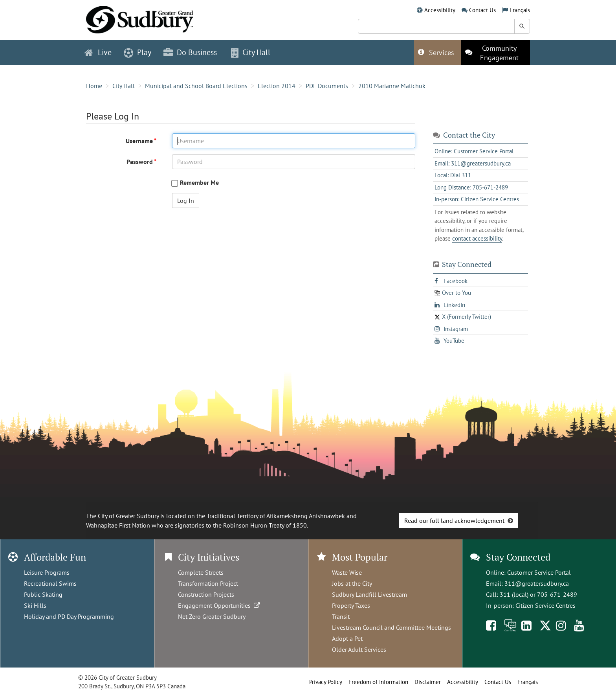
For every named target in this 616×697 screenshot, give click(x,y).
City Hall (124, 86)
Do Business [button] (190, 52)
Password (140, 162)
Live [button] (98, 52)
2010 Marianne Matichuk (392, 86)
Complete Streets (201, 572)
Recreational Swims (50, 583)
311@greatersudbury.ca (537, 583)
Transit (341, 616)
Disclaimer (428, 682)
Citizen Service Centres (545, 605)
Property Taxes (351, 605)
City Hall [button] (251, 52)
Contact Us (482, 10)
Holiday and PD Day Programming (69, 616)
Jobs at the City (352, 583)
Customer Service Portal (539, 572)
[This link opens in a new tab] (496, 52)
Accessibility (440, 10)
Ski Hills (35, 605)
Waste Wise (347, 572)
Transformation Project (208, 583)
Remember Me (199, 183)
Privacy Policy (326, 682)
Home (94, 86)
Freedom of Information (378, 682)
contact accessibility (477, 238)
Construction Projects (206, 594)
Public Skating (43, 594)
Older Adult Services (359, 649)
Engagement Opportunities (220, 605)
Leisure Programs (47, 572)
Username (140, 141)
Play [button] (137, 52)
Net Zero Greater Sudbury (212, 616)
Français (520, 10)
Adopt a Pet (347, 638)
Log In (186, 200)
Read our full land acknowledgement (454, 520)
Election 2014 (277, 86)
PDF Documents (327, 86)
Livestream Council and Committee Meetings (391, 627)
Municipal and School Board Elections (196, 86)
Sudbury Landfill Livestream (369, 594)
